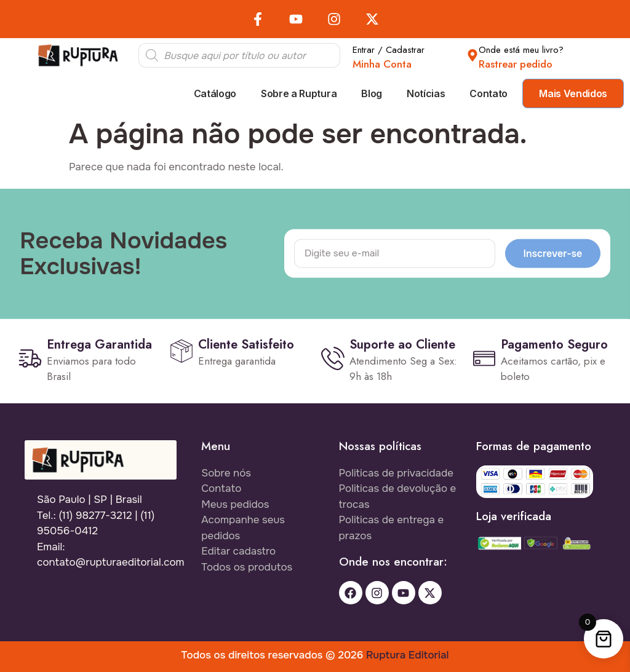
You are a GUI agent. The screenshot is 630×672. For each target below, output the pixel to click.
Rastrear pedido (516, 64)
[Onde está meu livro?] (472, 55)
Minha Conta (382, 64)
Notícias (426, 93)
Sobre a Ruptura (299, 93)
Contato (488, 93)
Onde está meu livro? (521, 50)
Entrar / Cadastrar (389, 50)
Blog (372, 93)
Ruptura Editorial (407, 655)
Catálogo (215, 93)
